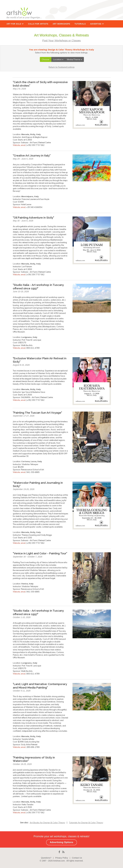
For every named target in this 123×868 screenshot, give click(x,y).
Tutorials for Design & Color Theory (86, 823)
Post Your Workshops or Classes (61, 40)
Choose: (46, 59)
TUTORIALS (80, 24)
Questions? (46, 858)
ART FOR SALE (15, 24)
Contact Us (77, 858)
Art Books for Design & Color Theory (47, 823)
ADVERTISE (97, 24)
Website (16, 145)
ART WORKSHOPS (61, 24)
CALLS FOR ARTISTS (38, 24)
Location (58, 59)
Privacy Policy (62, 858)
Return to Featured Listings (62, 67)
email (23, 145)
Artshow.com (59, 861)
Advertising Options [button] (61, 842)
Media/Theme (74, 59)
